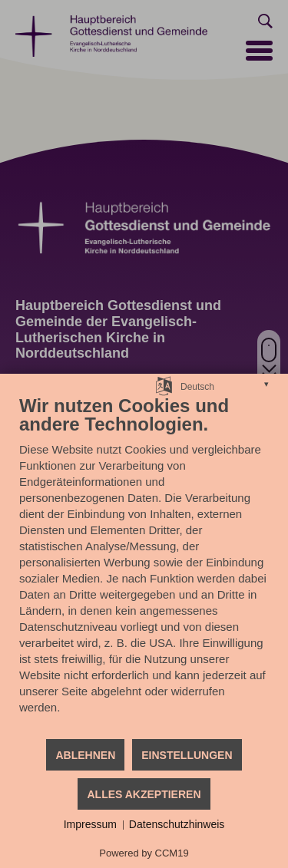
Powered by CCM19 (144, 853)
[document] (144, 566)
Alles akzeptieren (144, 794)
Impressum (90, 824)
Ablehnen (85, 755)
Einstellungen (187, 755)
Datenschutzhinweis (177, 824)
